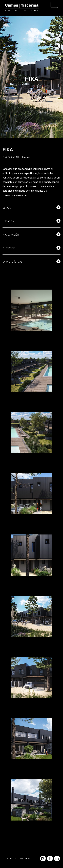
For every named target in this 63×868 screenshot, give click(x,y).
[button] (32, 208)
